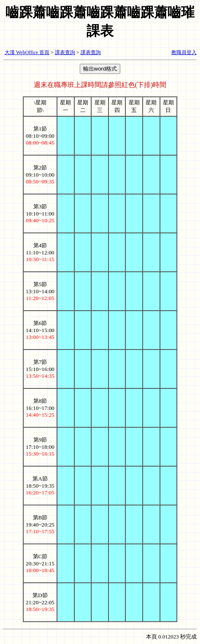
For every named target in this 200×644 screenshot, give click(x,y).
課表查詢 (65, 52)
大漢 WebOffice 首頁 (27, 52)
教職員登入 (184, 52)
